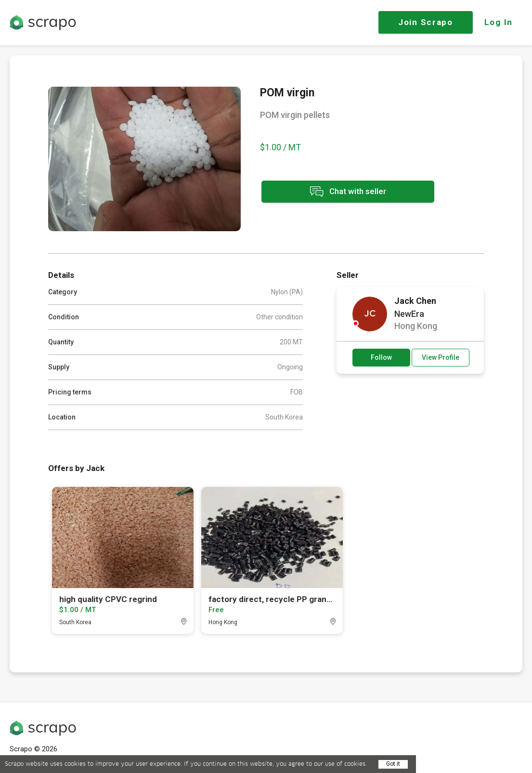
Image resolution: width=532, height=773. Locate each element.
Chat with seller (346, 192)
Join (426, 22)
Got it (393, 764)
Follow (381, 357)
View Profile (441, 357)
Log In (499, 22)
